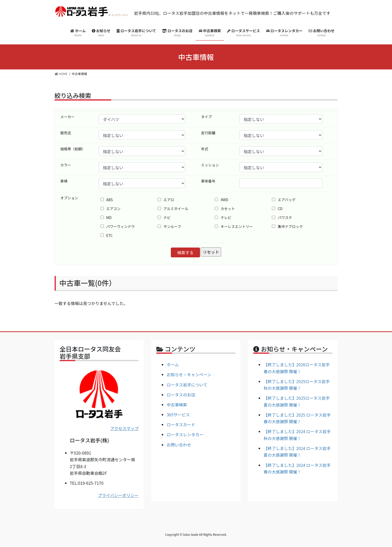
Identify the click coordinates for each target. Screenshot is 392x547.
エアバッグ (284, 200)
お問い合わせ (179, 445)
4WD (222, 200)
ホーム (173, 364)
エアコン (111, 209)
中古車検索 (177, 405)
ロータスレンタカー (185, 434)
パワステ (282, 217)
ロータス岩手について (187, 385)
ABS (107, 200)
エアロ (166, 200)
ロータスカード (181, 424)
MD (106, 217)
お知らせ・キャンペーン (189, 374)
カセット (225, 209)
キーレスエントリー (234, 226)
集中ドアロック (287, 226)
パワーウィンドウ (118, 226)
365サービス (178, 415)
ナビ (164, 217)
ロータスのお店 (181, 395)
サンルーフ (169, 226)
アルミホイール (173, 209)
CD (277, 209)
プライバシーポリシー (118, 495)
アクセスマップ (125, 428)
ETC (107, 235)
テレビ (223, 217)
